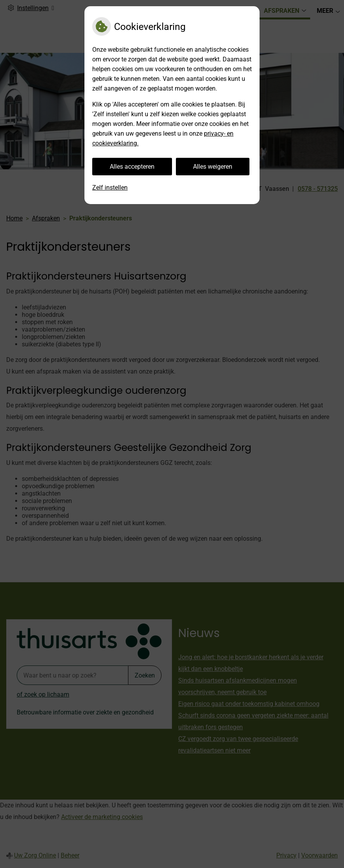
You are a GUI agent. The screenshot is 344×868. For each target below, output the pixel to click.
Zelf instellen (110, 188)
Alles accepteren (132, 167)
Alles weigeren (213, 167)
